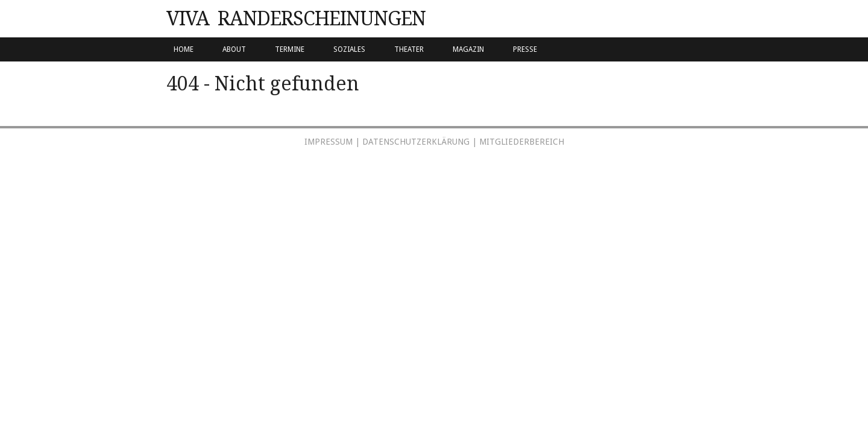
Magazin (468, 49)
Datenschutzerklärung (416, 142)
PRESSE (525, 49)
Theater (409, 49)
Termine (290, 49)
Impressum (329, 142)
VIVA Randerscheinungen (296, 19)
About (234, 49)
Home (184, 49)
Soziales (349, 49)
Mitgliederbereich (522, 142)
